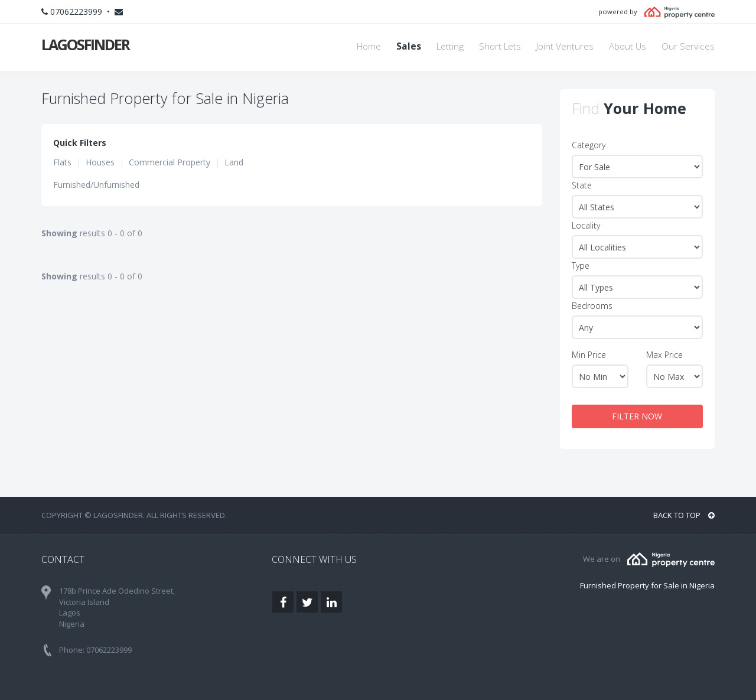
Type (581, 266)
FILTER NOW (637, 416)
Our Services (688, 46)
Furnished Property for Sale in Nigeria (647, 585)
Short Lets (500, 46)
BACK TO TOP (684, 515)
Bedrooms (592, 306)
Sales (409, 46)
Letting (450, 46)
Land (234, 162)
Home (369, 46)
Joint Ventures (565, 46)
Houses (100, 162)
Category (589, 145)
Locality (586, 225)
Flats (62, 162)
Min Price (589, 355)
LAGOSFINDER (85, 44)
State (582, 185)
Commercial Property (170, 162)
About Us (628, 46)
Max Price (664, 355)
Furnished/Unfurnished (96, 185)
